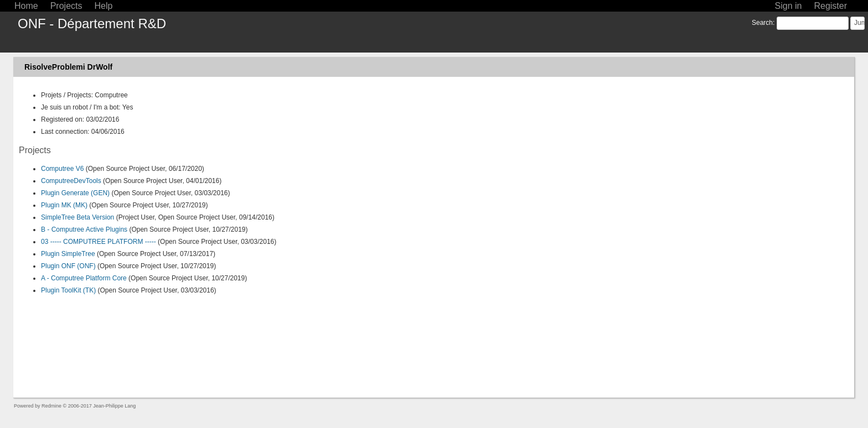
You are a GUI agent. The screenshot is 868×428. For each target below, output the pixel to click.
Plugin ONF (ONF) (68, 266)
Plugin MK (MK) (64, 205)
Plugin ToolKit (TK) (68, 290)
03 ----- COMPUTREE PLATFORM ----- (99, 242)
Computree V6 (62, 169)
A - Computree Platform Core (84, 278)
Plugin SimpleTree (68, 254)
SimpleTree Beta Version (77, 217)
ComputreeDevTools (71, 181)
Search (762, 23)
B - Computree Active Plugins (84, 229)
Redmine (51, 406)
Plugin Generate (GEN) (75, 193)
